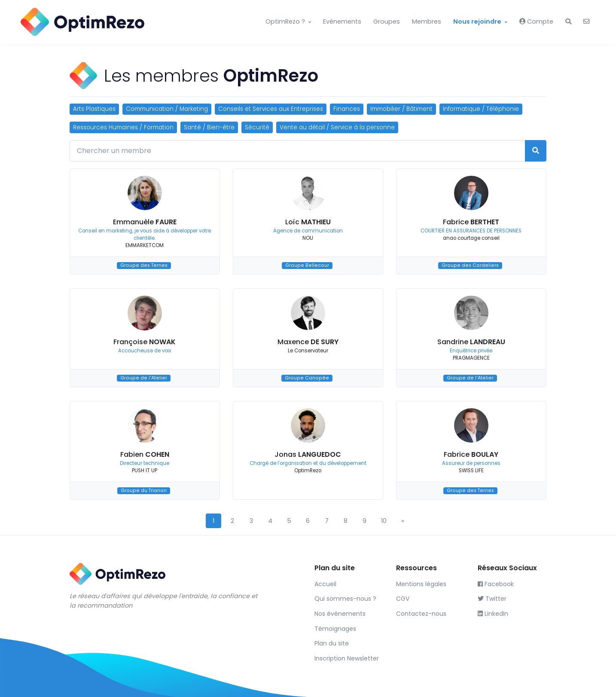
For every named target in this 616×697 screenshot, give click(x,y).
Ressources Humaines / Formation (123, 127)
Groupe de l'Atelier (144, 378)
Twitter (492, 599)
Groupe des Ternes (144, 265)
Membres (427, 21)
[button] (568, 22)
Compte (536, 21)
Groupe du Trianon (144, 491)
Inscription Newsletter (347, 658)
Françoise (145, 342)
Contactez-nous (421, 614)
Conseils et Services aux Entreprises (271, 109)
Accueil (325, 584)
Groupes (387, 21)
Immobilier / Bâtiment (401, 109)
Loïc (308, 222)
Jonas (308, 454)
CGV (403, 599)
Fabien (145, 454)
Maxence (308, 342)
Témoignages (335, 629)
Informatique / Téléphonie (481, 109)
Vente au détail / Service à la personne (337, 127)
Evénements (342, 21)
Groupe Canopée (307, 378)
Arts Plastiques (94, 109)
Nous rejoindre (477, 21)
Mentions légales (421, 584)
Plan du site (332, 643)
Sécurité (257, 127)
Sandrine (471, 342)
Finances (347, 109)
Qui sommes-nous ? (345, 599)
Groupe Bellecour (307, 265)
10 (384, 521)
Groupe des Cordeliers (470, 265)
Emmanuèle (145, 222)
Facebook (496, 584)
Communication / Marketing (167, 109)
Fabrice (471, 222)
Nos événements (340, 614)
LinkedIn (493, 614)
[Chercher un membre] (297, 151)
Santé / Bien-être (209, 127)
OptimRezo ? (285, 21)
